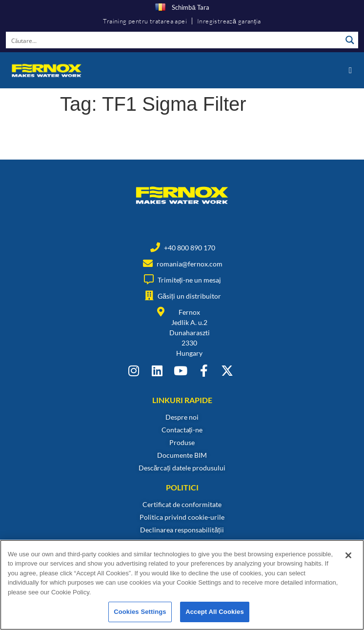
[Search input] (174, 40)
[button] (350, 70)
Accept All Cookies (215, 612)
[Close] (348, 555)
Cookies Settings (140, 612)
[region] (182, 585)
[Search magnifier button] (350, 40)
